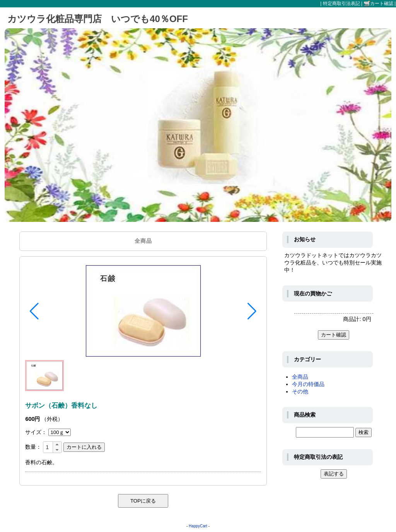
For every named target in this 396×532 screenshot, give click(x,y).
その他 (300, 391)
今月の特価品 (308, 384)
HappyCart (198, 526)
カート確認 (379, 3)
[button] (34, 311)
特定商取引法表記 (341, 3)
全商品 (300, 377)
